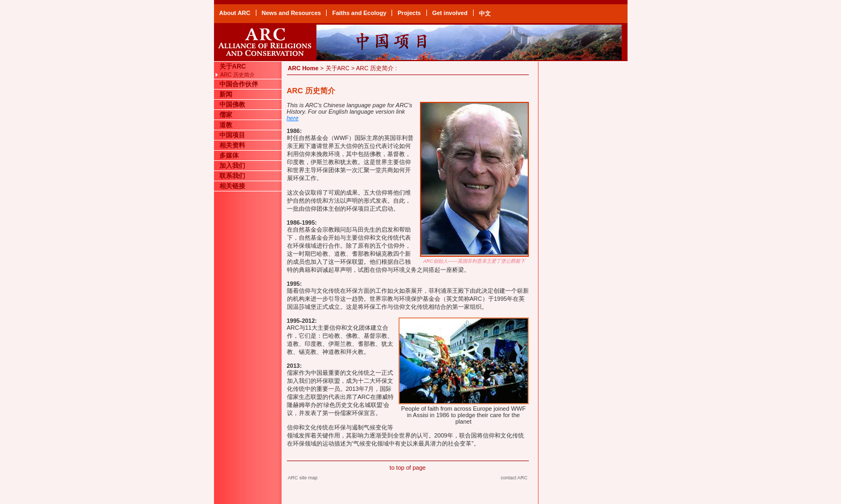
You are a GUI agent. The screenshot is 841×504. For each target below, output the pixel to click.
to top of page (407, 468)
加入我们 (232, 166)
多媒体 (229, 155)
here (293, 118)
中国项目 (232, 135)
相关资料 (232, 145)
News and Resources (292, 13)
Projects (409, 13)
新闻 (226, 94)
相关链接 (232, 186)
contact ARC (514, 478)
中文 (485, 13)
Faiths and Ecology (359, 13)
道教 (226, 125)
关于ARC (233, 66)
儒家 (226, 115)
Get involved (450, 13)
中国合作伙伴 (239, 84)
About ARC (235, 13)
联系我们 (232, 176)
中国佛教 (232, 105)
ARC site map (303, 478)
